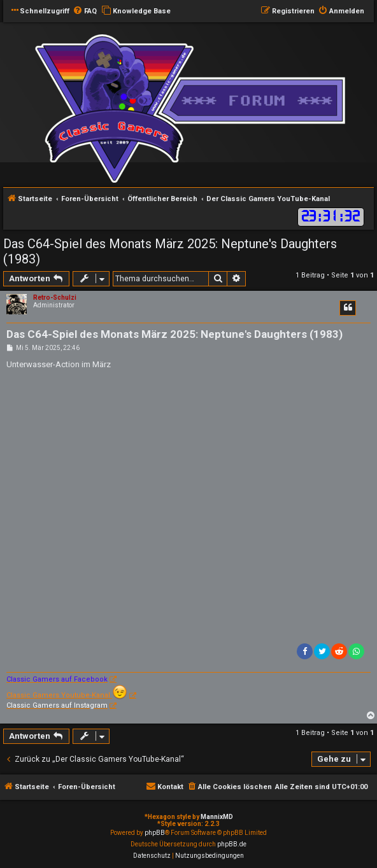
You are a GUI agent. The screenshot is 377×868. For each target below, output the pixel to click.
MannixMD (217, 817)
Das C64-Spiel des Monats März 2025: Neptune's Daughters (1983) (170, 251)
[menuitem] (85, 11)
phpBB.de (232, 844)
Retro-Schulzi (55, 297)
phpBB (155, 833)
